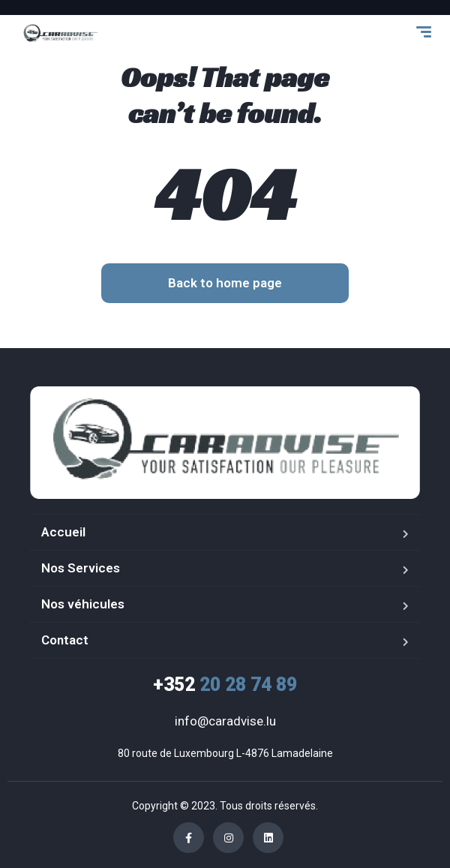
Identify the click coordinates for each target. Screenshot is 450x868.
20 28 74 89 (225, 685)
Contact (65, 640)
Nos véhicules (83, 604)
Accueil (63, 532)
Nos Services (81, 568)
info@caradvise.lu (225, 721)
